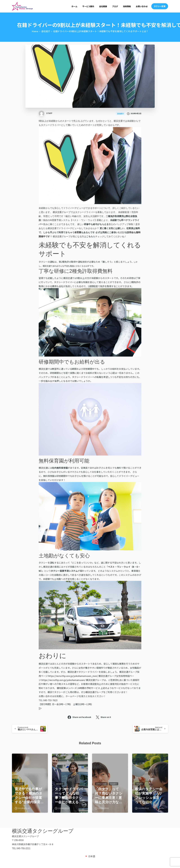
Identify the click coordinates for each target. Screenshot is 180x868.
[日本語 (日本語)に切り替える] (90, 861)
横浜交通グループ (62, 212)
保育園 (78, 232)
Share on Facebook (79, 717)
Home (35, 31)
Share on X (103, 717)
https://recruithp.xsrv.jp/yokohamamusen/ (63, 680)
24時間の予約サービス (89, 688)
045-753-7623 (50, 700)
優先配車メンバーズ (67, 688)
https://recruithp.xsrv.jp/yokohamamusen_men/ (73, 676)
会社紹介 (46, 31)
